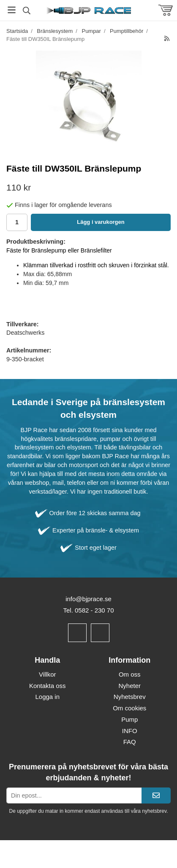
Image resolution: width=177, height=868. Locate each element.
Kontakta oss (48, 686)
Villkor (48, 674)
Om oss (130, 674)
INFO (130, 731)
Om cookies (129, 708)
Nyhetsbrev (130, 697)
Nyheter (129, 686)
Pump (129, 719)
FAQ (130, 742)
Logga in (47, 697)
